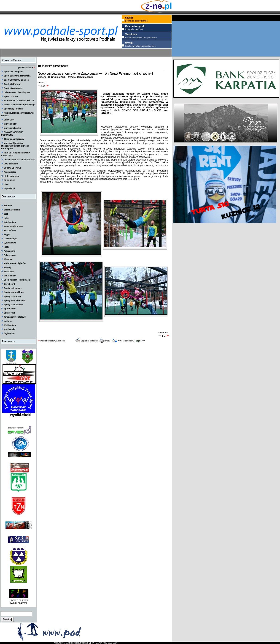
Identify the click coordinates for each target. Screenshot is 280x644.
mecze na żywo (19, 600)
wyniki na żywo (18, 603)
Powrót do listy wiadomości (53, 341)
